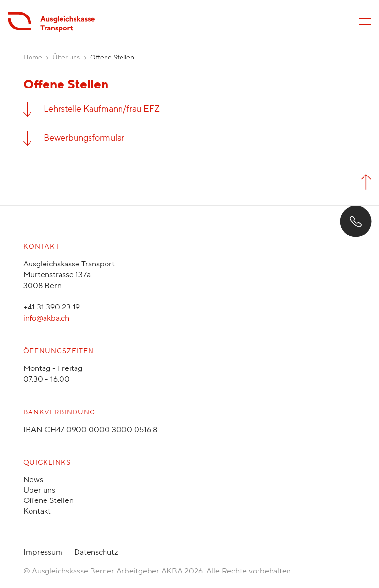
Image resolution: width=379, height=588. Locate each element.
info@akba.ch (46, 318)
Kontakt (37, 511)
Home (33, 58)
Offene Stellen (48, 500)
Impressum (43, 552)
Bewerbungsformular (84, 138)
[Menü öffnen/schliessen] (365, 22)
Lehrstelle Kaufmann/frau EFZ (102, 109)
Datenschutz (96, 552)
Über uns (66, 58)
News (33, 480)
